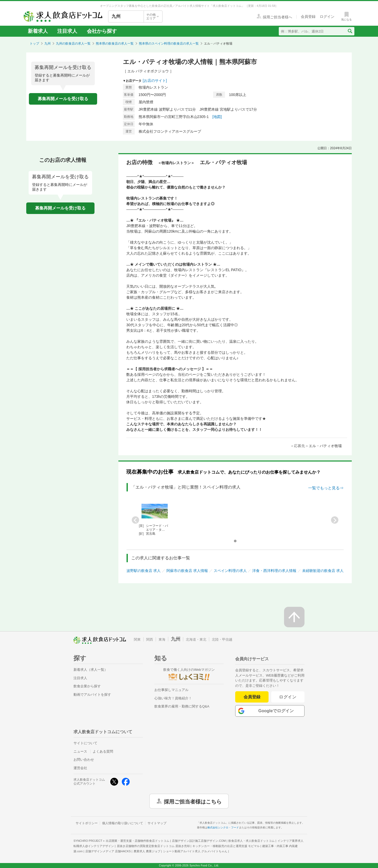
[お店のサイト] (155, 81)
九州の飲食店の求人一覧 (73, 44)
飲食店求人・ (251, 841)
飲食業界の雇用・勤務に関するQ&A (182, 706)
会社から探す (102, 31)
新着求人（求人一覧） (91, 670)
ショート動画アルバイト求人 (195, 851)
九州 (48, 44)
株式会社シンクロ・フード (223, 827)
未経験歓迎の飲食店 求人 (323, 571)
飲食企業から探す (87, 686)
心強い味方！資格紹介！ (173, 698)
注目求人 (67, 31)
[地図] (217, 117)
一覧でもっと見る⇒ (326, 488)
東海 (162, 639)
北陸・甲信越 (222, 639)
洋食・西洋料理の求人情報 (274, 571)
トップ (34, 44)
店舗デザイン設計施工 (199, 841)
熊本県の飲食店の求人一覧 (115, 44)
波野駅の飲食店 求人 (144, 571)
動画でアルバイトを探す (92, 695)
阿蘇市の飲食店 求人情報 (187, 571)
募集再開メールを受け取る (63, 99)
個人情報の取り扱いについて (123, 823)
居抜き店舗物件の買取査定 (153, 846)
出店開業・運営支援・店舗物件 (138, 841)
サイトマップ (157, 823)
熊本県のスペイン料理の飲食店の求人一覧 (169, 44)
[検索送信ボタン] (350, 31)
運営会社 (80, 768)
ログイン (288, 697)
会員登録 (252, 697)
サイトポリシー (87, 823)
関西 (150, 639)
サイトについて (85, 743)
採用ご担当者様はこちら (193, 801)
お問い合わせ (84, 760)
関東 (137, 639)
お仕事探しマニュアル (171, 690)
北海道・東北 (196, 639)
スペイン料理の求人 (230, 571)
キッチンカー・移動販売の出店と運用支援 (226, 846)
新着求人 (38, 31)
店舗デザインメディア (108, 851)
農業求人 (147, 851)
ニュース (80, 751)
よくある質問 (103, 751)
